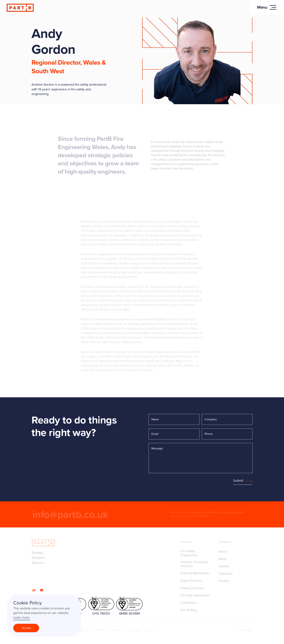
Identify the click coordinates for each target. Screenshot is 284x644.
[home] (20, 8)
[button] (267, 7)
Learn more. (22, 617)
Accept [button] (26, 628)
